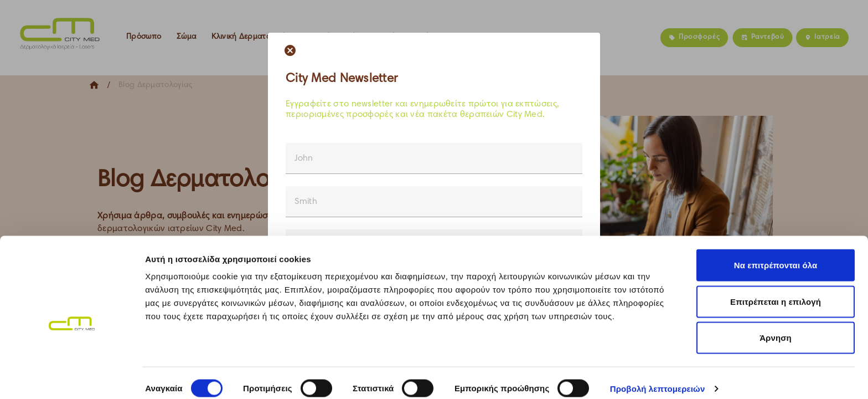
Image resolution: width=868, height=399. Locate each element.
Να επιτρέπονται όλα (776, 254)
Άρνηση (776, 326)
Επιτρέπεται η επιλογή (776, 290)
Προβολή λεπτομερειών (658, 377)
